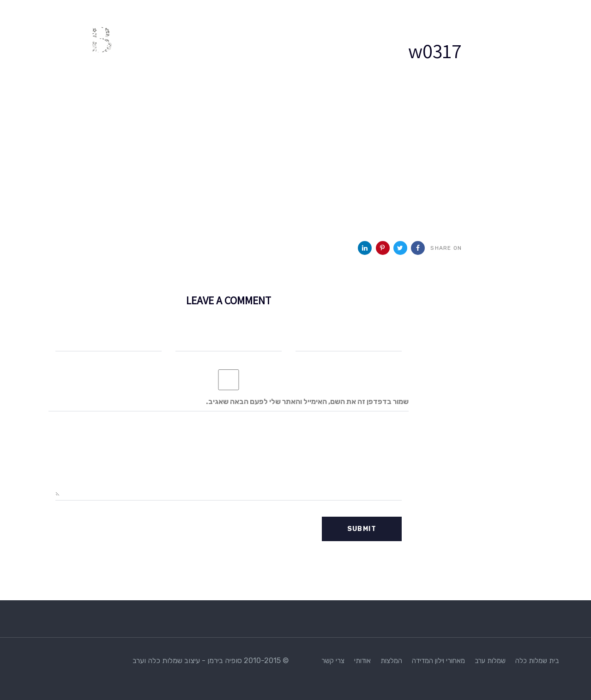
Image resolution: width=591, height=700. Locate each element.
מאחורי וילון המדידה (438, 661)
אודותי (362, 661)
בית (554, 661)
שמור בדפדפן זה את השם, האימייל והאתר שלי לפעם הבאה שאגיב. (307, 401)
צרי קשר (333, 661)
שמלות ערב (490, 661)
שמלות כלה (531, 661)
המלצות (391, 661)
